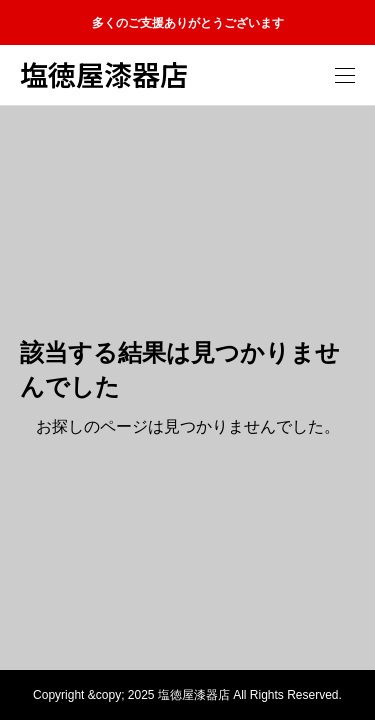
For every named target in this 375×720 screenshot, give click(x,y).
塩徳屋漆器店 (104, 75)
